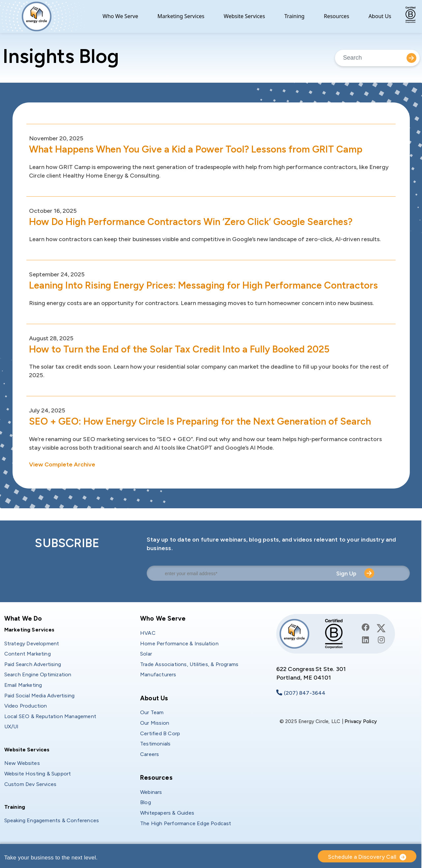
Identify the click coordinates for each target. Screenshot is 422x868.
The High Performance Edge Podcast (186, 823)
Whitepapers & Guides (167, 813)
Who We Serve (120, 16)
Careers (150, 754)
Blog (146, 802)
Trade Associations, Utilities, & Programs (189, 664)
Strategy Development (32, 644)
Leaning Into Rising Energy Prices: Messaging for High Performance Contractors (208, 285)
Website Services (244, 16)
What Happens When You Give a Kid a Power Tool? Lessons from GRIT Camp (200, 149)
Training (294, 16)
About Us (380, 16)
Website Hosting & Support (38, 774)
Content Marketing (28, 654)
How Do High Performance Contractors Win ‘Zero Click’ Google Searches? (194, 222)
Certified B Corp (160, 733)
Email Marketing (23, 685)
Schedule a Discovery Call (362, 857)
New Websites (22, 763)
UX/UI (12, 727)
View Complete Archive (62, 464)
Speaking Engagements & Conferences (52, 820)
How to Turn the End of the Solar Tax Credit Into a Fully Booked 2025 (183, 349)
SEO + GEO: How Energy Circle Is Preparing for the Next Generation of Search (204, 421)
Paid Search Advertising (33, 664)
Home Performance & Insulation (179, 644)
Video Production (26, 706)
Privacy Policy (361, 721)
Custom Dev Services (30, 784)
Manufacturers (158, 674)
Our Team (152, 712)
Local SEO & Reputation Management (50, 716)
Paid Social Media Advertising (40, 696)
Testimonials (155, 744)
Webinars (151, 792)
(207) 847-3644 (305, 693)
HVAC (148, 633)
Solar (146, 654)
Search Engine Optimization (38, 674)
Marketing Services (181, 16)
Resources (336, 16)
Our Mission (155, 723)
